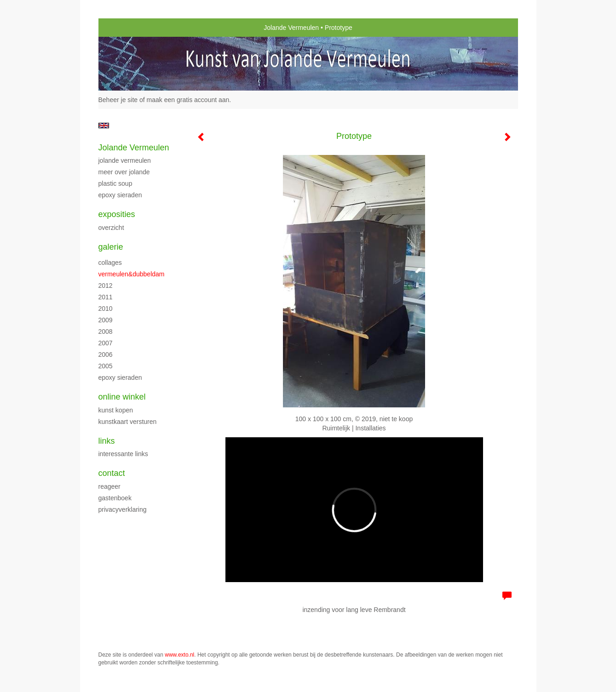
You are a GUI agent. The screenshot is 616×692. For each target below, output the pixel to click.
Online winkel (122, 397)
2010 (106, 309)
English (104, 126)
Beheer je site (118, 100)
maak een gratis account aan (188, 100)
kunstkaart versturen (128, 422)
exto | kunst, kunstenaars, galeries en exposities (124, 28)
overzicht (111, 228)
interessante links (123, 454)
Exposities (117, 214)
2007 (106, 343)
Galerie (111, 247)
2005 (106, 366)
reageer (109, 486)
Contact (112, 473)
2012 (106, 286)
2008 (106, 332)
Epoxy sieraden (120, 195)
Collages (110, 263)
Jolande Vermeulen (291, 28)
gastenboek (115, 498)
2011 (106, 297)
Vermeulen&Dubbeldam (132, 274)
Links (107, 441)
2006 (106, 355)
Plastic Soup (115, 183)
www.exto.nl (179, 655)
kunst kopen (116, 410)
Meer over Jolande (124, 172)
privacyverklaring (123, 509)
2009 (106, 320)
